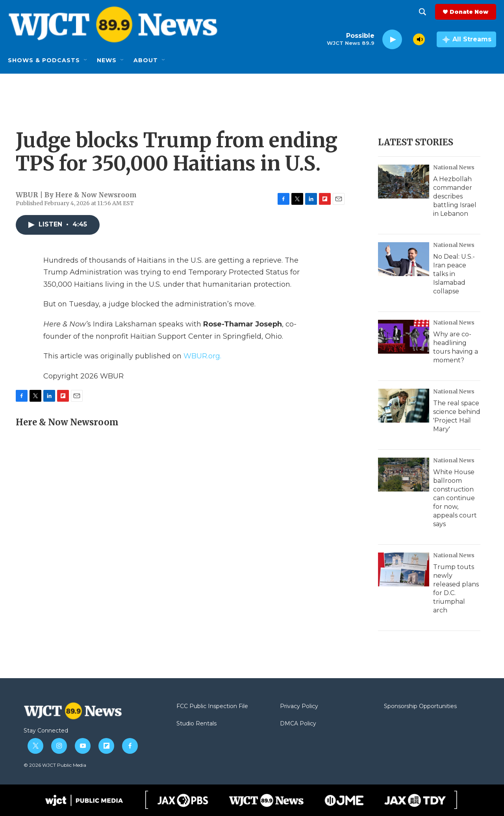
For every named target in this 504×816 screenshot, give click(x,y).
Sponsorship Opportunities (420, 707)
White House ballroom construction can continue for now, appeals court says (455, 498)
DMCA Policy (298, 724)
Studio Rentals (196, 724)
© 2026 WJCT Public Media (55, 765)
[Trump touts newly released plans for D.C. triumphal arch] (404, 569)
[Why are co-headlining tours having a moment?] (404, 337)
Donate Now (469, 12)
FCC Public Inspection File (212, 707)
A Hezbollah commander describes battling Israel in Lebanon (455, 196)
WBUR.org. (202, 356)
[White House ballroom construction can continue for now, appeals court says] (404, 475)
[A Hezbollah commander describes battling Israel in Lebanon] (404, 182)
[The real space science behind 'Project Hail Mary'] (404, 406)
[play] (392, 40)
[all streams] (466, 39)
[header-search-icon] (422, 12)
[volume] (419, 39)
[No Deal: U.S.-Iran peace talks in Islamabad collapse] (404, 259)
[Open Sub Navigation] (86, 60)
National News (454, 167)
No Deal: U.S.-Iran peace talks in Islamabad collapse (454, 274)
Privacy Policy (299, 707)
